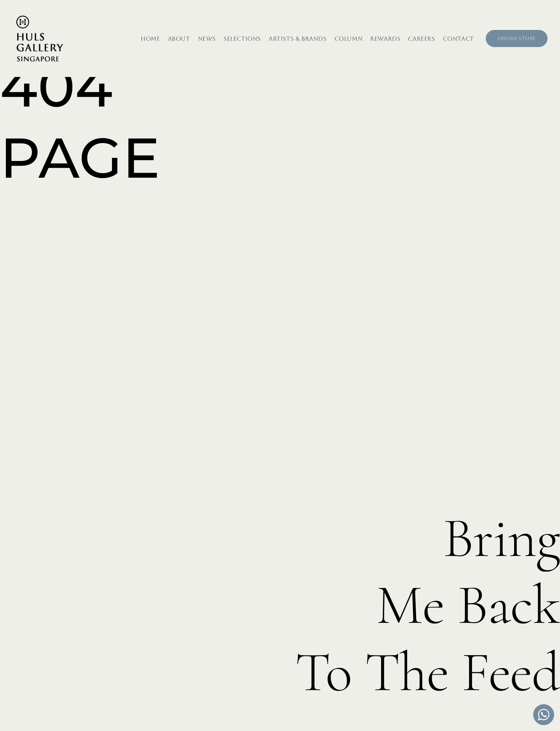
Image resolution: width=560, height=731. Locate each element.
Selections (242, 39)
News (207, 39)
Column (349, 39)
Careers (421, 39)
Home (150, 39)
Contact (458, 39)
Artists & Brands (298, 39)
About (179, 39)
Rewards (385, 39)
